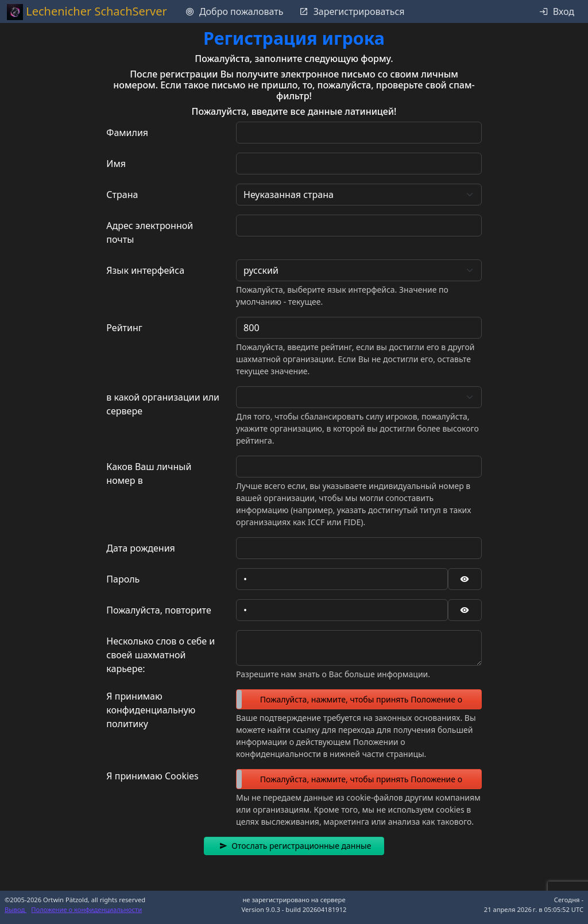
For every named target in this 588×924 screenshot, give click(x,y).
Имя (116, 164)
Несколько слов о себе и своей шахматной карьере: (160, 655)
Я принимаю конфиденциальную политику (151, 710)
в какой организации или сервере (163, 404)
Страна (122, 195)
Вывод (16, 909)
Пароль (123, 579)
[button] (294, 846)
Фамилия (127, 133)
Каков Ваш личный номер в (149, 473)
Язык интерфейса (145, 270)
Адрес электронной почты (150, 232)
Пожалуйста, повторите (158, 610)
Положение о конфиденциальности (86, 909)
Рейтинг (124, 328)
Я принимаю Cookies (152, 776)
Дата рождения (140, 548)
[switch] (359, 699)
